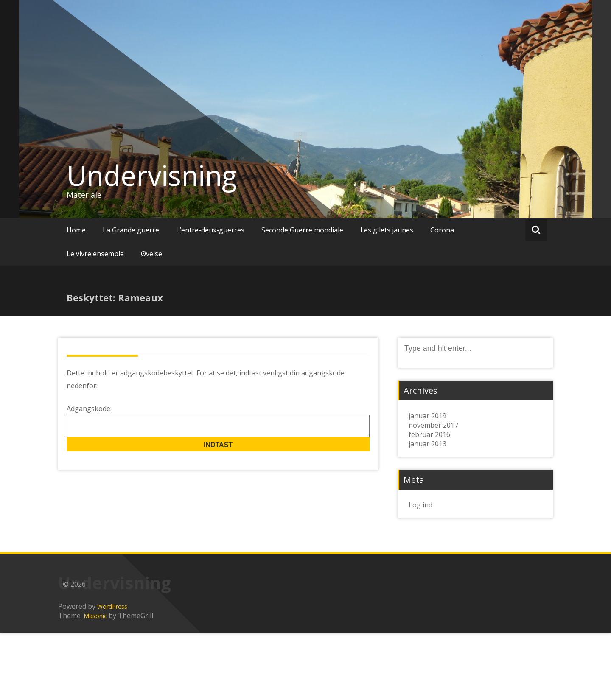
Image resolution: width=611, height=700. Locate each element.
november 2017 (433, 425)
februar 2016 (429, 434)
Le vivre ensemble (95, 254)
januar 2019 (427, 416)
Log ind (420, 505)
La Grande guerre (131, 230)
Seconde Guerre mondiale (302, 230)
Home (76, 230)
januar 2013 (427, 444)
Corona (442, 230)
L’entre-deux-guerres (210, 230)
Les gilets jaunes (387, 230)
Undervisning (152, 175)
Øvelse (151, 254)
